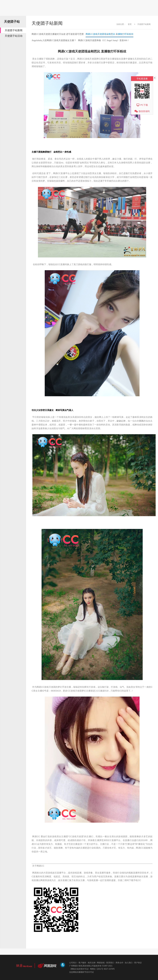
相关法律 (92, 963)
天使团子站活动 (14, 36)
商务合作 (119, 963)
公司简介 (73, 963)
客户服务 (82, 963)
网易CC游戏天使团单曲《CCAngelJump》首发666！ (104, 40)
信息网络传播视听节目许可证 (82, 972)
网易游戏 (101, 963)
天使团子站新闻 (14, 30)
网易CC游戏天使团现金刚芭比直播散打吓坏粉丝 (109, 34)
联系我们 (110, 963)
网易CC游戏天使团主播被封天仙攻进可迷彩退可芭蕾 (58, 34)
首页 (130, 24)
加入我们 (129, 963)
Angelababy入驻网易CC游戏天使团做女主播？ (54, 40)
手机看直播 (142, 79)
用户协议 (138, 963)
